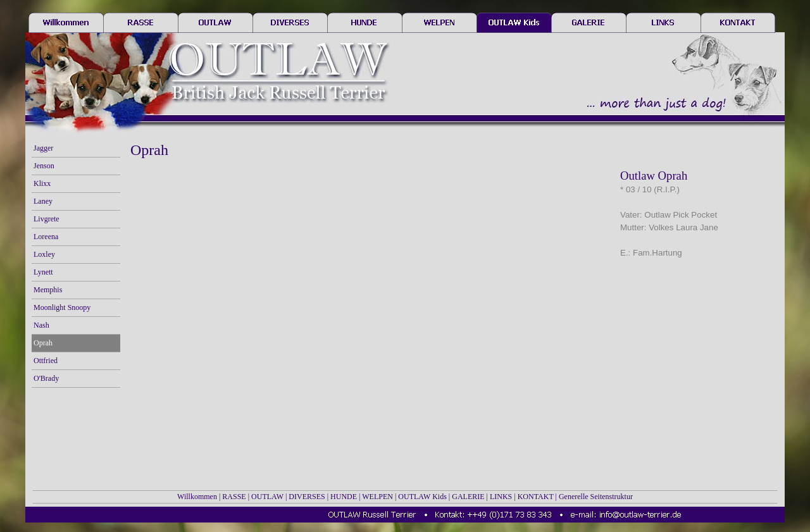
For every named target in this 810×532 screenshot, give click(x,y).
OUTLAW (267, 497)
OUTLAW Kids (422, 497)
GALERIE (468, 497)
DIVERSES (307, 497)
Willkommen (197, 497)
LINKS (501, 497)
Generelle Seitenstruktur (596, 497)
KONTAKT (536, 497)
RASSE (234, 497)
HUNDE (344, 497)
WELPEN (377, 497)
